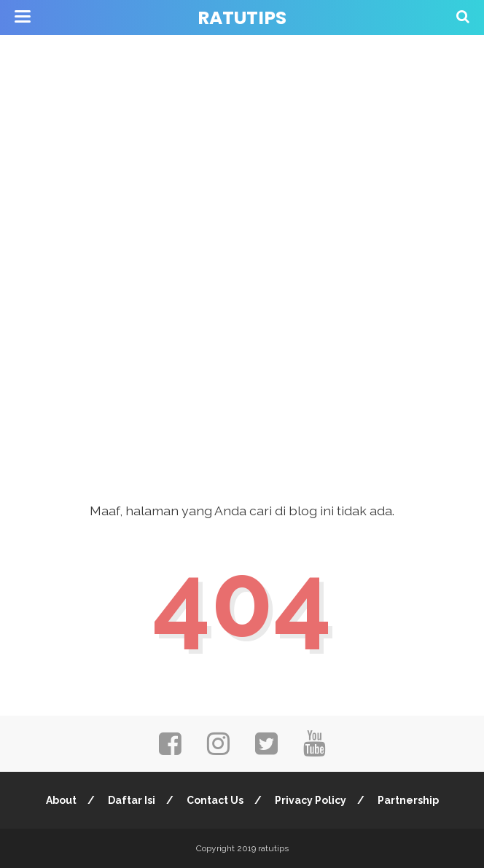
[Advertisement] (242, 102)
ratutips (242, 18)
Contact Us (215, 800)
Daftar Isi (132, 800)
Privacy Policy (311, 800)
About (61, 800)
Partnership (408, 800)
